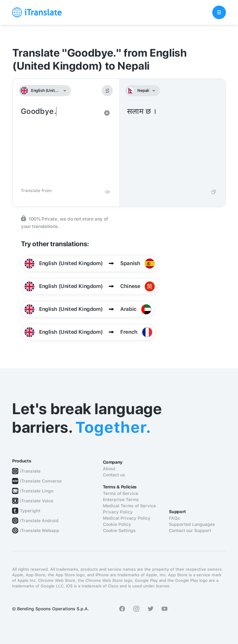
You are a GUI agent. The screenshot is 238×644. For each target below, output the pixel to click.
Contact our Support (190, 530)
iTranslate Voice (37, 501)
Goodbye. (60, 145)
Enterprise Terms (121, 500)
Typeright (30, 511)
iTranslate (30, 471)
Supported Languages (192, 524)
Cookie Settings (119, 530)
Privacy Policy (118, 512)
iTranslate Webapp (40, 530)
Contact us (114, 475)
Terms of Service (121, 493)
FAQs (174, 518)
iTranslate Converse (41, 481)
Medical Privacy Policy (127, 518)
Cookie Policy (117, 524)
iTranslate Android (39, 521)
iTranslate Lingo (37, 491)
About (109, 469)
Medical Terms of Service (129, 506)
